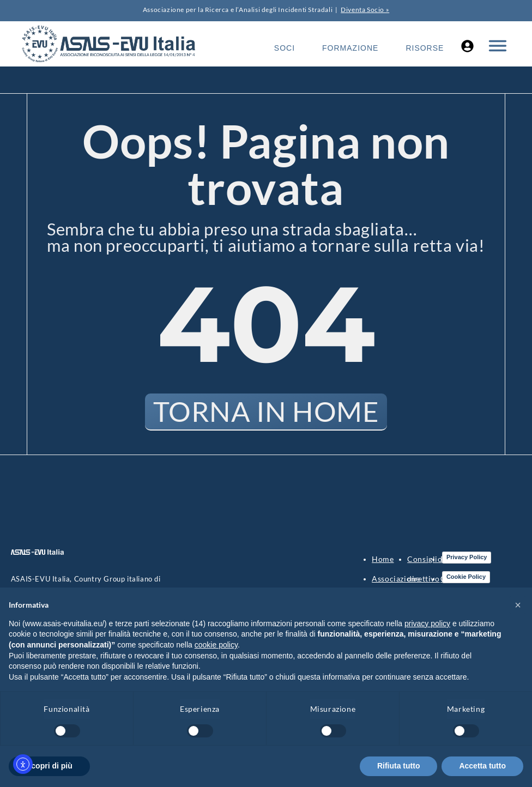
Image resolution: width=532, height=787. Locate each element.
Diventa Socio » (365, 10)
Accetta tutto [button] (482, 766)
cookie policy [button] (216, 645)
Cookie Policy (466, 577)
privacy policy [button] (427, 623)
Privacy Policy (467, 558)
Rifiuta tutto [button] (399, 766)
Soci (285, 48)
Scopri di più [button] (49, 766)
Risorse (425, 48)
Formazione (350, 48)
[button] (518, 605)
